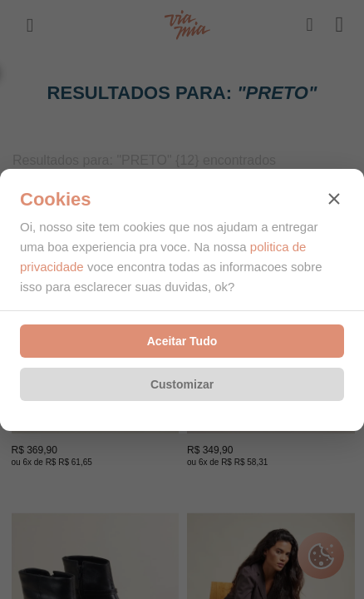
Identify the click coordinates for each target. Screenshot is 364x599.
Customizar (182, 384)
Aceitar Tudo (182, 341)
